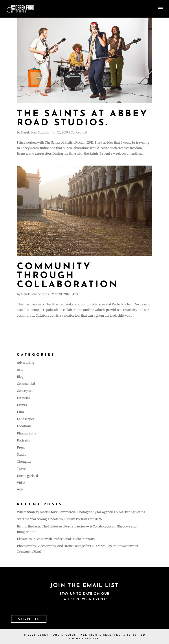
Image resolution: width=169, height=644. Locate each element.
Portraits (23, 440)
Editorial (23, 398)
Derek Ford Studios (35, 132)
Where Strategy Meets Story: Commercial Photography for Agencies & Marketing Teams (81, 512)
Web (20, 490)
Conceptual (79, 132)
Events (22, 405)
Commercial (26, 384)
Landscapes (26, 419)
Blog (20, 377)
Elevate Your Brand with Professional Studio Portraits (56, 539)
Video (21, 483)
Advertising (26, 363)
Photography (27, 433)
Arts (75, 294)
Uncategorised (27, 476)
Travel (22, 469)
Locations (24, 426)
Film (20, 412)
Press (21, 447)
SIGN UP (29, 619)
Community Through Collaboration (68, 276)
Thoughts (24, 462)
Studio (22, 454)
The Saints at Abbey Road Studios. (83, 119)
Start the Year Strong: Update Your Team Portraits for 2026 (59, 519)
